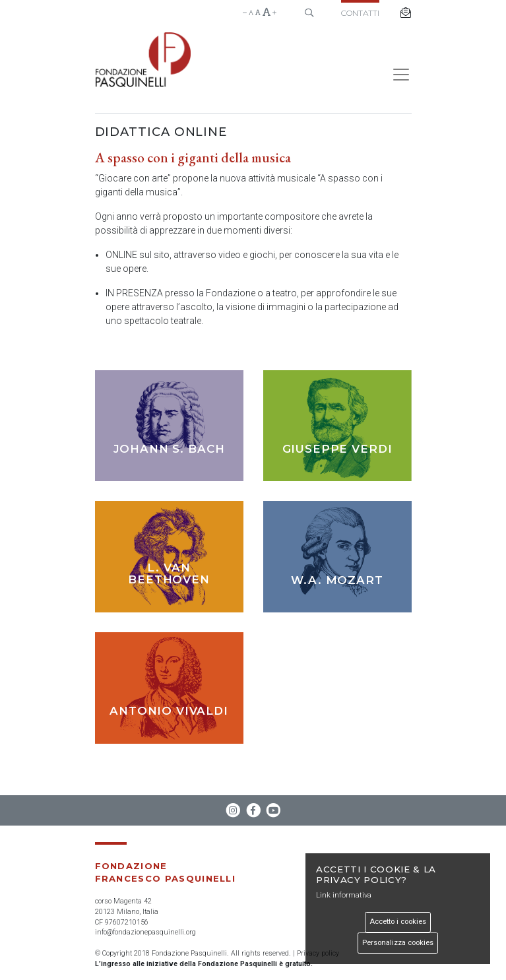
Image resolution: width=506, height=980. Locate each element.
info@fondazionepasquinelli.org (145, 932)
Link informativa (344, 895)
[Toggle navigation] (397, 75)
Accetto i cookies (398, 922)
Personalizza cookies (398, 943)
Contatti (360, 13)
